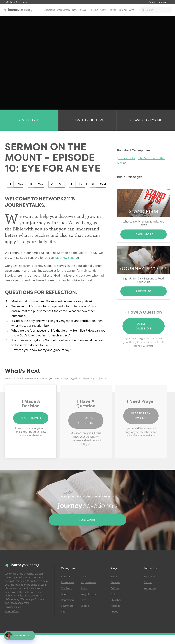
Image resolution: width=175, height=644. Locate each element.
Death (65, 594)
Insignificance (89, 594)
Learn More (144, 234)
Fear (64, 612)
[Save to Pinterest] (57, 184)
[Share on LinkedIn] (77, 184)
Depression (67, 600)
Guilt (83, 577)
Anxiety (65, 577)
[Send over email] (98, 184)
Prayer (112, 10)
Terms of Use (12, 612)
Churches (116, 600)
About (114, 612)
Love (83, 600)
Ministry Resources (16, 2)
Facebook (149, 577)
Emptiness (67, 606)
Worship (115, 606)
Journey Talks (126, 158)
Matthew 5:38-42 (67, 258)
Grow (103, 10)
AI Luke (94, 10)
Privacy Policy (13, 607)
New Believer (80, 10)
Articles (115, 588)
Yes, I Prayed (29, 120)
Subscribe (144, 291)
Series (114, 594)
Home (114, 577)
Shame (85, 606)
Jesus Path (63, 10)
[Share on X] (36, 184)
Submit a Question (87, 120)
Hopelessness (88, 582)
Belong (123, 10)
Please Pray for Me (146, 120)
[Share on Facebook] (15, 184)
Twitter (148, 582)
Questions (49, 10)
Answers (115, 582)
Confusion (67, 588)
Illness (84, 588)
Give (132, 10)
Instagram (150, 588)
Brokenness (67, 582)
